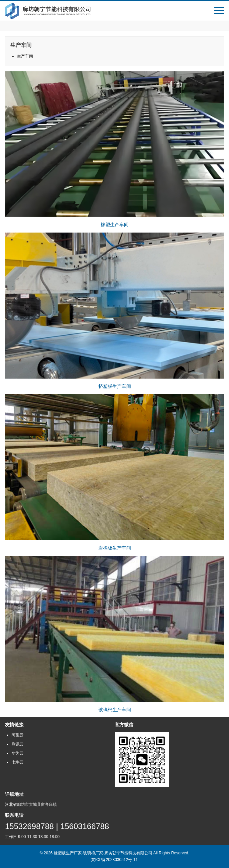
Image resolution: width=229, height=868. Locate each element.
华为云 (18, 753)
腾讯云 (18, 744)
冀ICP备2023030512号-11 (114, 860)
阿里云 (18, 735)
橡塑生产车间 (115, 225)
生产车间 (25, 56)
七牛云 (18, 762)
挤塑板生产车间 (115, 386)
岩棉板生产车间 (115, 548)
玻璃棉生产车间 (115, 710)
